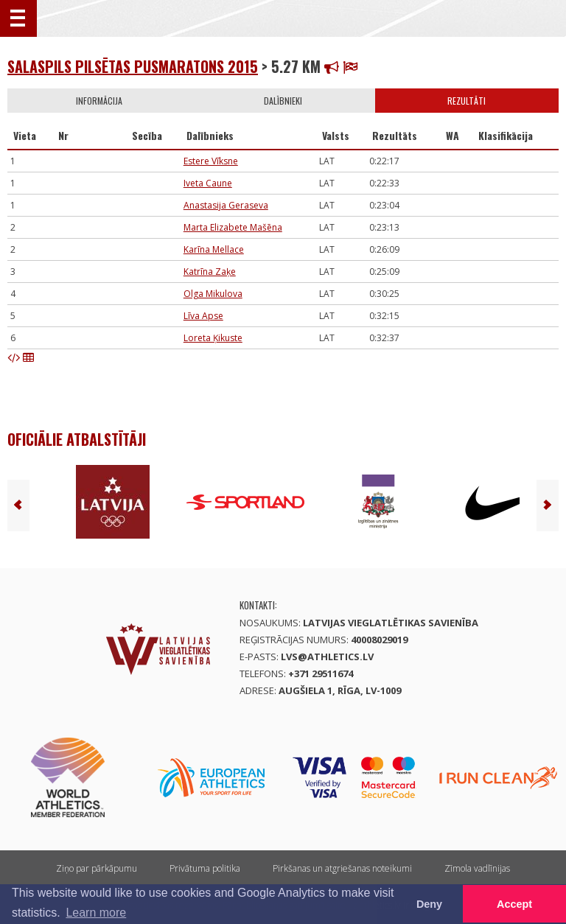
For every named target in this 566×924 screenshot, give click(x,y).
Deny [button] (429, 904)
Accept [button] (514, 904)
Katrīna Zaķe (210, 272)
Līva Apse (203, 316)
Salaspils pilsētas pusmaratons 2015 (133, 66)
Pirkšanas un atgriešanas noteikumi (342, 868)
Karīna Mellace (214, 249)
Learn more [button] (96, 913)
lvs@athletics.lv (327, 657)
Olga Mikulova (213, 294)
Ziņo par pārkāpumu (97, 868)
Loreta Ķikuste (213, 338)
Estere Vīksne (211, 161)
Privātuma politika (205, 868)
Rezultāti (467, 101)
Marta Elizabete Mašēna (233, 227)
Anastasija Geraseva (226, 205)
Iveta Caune (208, 183)
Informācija (99, 101)
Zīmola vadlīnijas (477, 868)
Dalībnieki (283, 101)
